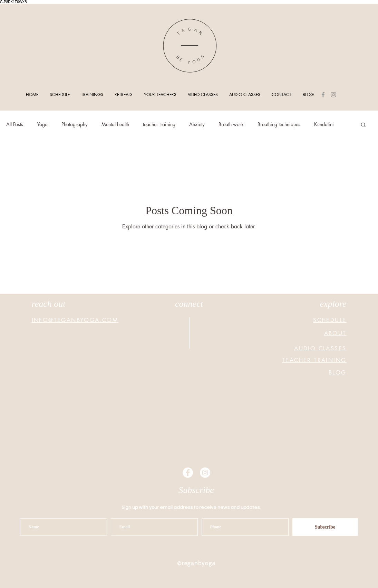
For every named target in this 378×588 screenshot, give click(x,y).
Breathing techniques (279, 124)
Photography (75, 124)
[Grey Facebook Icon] (323, 95)
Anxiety (197, 124)
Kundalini (324, 124)
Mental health (115, 124)
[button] (363, 125)
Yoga (42, 124)
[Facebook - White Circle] (188, 473)
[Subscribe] (325, 527)
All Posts (15, 124)
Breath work (231, 124)
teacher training (159, 124)
